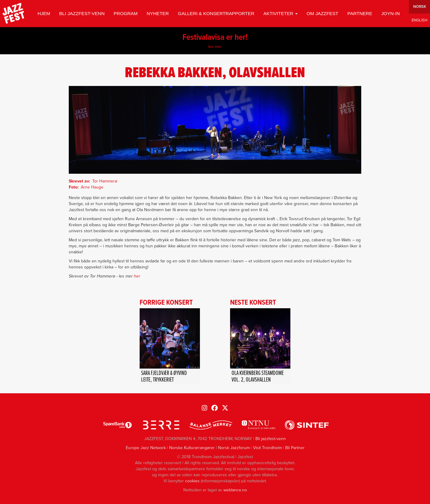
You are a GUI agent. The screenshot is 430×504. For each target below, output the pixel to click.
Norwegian (419, 7)
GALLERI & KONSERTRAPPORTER (216, 13)
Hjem (44, 13)
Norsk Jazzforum (234, 448)
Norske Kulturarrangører (192, 448)
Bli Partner (295, 448)
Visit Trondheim (267, 448)
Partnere (360, 13)
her (137, 276)
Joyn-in (390, 13)
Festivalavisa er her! (215, 38)
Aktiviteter (280, 13)
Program (126, 13)
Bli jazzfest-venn (82, 13)
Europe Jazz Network (146, 448)
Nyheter (158, 13)
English (419, 20)
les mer (215, 47)
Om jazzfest (322, 13)
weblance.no (235, 490)
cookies (192, 481)
